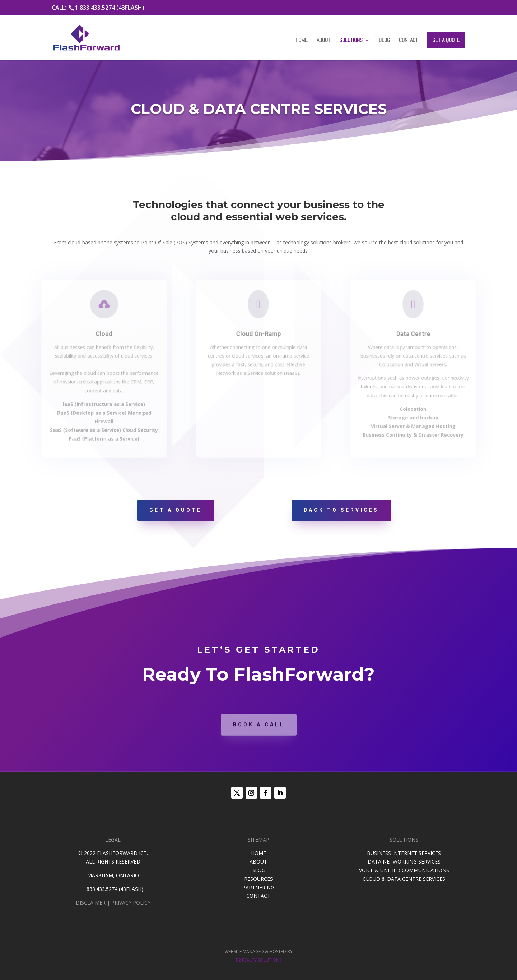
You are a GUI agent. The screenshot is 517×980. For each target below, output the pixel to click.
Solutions (351, 41)
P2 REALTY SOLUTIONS (259, 960)
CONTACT (258, 896)
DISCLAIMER (91, 903)
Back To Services (341, 510)
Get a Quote (446, 40)
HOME (258, 853)
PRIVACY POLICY (131, 903)
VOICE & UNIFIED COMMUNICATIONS (404, 870)
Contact (408, 41)
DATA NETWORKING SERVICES (404, 862)
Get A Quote (176, 510)
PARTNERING (258, 887)
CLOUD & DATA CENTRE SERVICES (404, 879)
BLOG (258, 870)
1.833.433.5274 (100, 889)
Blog (384, 41)
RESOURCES (258, 879)
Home (302, 41)
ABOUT (258, 862)
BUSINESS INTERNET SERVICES (404, 853)
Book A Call (259, 734)
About (323, 41)
